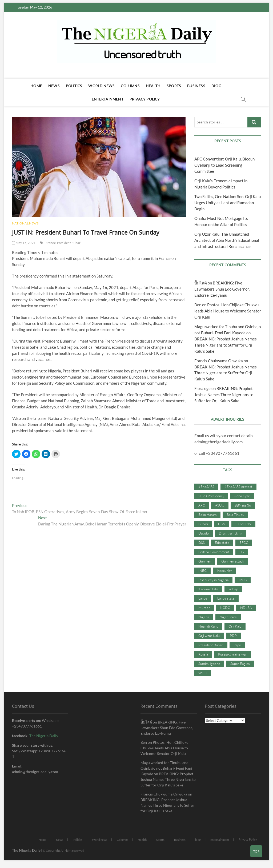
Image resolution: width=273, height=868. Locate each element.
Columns (130, 86)
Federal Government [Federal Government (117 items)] (214, 552)
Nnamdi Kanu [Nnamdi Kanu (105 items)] (208, 626)
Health (153, 86)
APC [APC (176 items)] (202, 505)
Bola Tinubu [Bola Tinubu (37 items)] (235, 515)
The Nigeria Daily (44, 736)
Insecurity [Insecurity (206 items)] (224, 570)
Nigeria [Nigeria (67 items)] (204, 617)
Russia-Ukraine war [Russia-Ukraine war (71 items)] (232, 654)
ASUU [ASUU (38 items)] (220, 505)
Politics (74, 86)
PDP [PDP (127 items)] (233, 636)
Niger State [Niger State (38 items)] (228, 617)
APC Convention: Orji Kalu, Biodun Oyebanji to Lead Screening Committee (224, 165)
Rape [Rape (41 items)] (237, 645)
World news (101, 86)
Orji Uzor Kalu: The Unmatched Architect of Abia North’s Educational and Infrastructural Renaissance (227, 240)
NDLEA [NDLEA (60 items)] (246, 608)
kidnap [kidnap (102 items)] (233, 589)
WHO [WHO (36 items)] (203, 673)
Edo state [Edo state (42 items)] (222, 542)
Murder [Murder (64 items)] (204, 608)
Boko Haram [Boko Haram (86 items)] (207, 515)
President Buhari (69, 243)
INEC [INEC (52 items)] (202, 570)
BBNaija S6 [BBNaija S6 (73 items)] (243, 505)
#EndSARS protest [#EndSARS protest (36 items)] (238, 487)
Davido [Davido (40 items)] (204, 533)
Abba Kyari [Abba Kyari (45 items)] (242, 496)
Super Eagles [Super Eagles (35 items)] (240, 664)
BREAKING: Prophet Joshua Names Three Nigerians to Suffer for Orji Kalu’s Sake (226, 345)
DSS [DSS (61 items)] (202, 542)
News (54, 86)
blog (216, 86)
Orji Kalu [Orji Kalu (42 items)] (235, 626)
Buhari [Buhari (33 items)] (203, 524)
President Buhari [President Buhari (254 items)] (211, 645)
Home (36, 86)
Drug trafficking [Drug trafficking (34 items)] (231, 533)
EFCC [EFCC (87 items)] (244, 542)
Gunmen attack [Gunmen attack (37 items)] (233, 561)
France (51, 243)
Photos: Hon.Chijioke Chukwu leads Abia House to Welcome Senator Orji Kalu (228, 311)
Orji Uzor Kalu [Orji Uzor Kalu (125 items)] (209, 636)
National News (25, 223)
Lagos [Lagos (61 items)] (203, 598)
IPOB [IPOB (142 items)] (243, 580)
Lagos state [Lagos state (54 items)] (226, 598)
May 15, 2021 (24, 243)
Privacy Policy (145, 99)
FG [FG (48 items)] (242, 552)
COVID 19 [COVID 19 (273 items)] (243, 524)
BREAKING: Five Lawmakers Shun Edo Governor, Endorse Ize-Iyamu (222, 289)
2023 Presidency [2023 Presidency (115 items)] (211, 496)
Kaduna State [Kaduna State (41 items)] (208, 589)
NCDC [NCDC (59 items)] (225, 608)
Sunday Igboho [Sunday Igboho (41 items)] (209, 664)
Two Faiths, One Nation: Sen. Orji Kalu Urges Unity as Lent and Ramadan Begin (228, 203)
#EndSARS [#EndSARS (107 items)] (206, 487)
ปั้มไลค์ (201, 283)
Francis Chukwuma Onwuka (219, 361)
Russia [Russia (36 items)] (203, 654)
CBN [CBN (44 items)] (222, 524)
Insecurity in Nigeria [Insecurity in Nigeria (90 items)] (213, 580)
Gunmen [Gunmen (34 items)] (205, 561)
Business (196, 86)
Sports (174, 86)
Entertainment (108, 99)
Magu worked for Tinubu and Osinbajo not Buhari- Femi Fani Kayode (166, 768)
